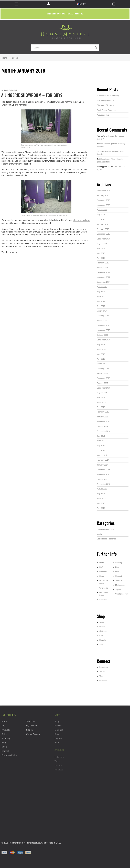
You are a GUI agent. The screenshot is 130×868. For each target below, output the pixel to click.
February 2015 (103, 412)
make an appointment (50, 170)
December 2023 (103, 200)
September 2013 (104, 484)
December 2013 (103, 470)
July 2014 (101, 436)
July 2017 (101, 292)
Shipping (119, 563)
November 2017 (103, 277)
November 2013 (103, 474)
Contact (118, 576)
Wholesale (104, 588)
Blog (117, 567)
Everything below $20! (106, 100)
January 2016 (102, 373)
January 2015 (102, 417)
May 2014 (101, 445)
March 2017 (102, 311)
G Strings (103, 631)
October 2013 (102, 479)
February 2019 (103, 229)
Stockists (103, 600)
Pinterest (103, 681)
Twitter (102, 672)
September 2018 (104, 239)
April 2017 (101, 306)
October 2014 (102, 426)
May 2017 (101, 301)
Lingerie (103, 640)
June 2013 (101, 499)
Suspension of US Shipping (108, 96)
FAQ (101, 567)
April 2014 (101, 450)
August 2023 (102, 210)
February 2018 (103, 263)
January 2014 (102, 465)
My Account (120, 585)
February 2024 (103, 195)
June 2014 (101, 441)
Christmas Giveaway (105, 105)
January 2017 (102, 321)
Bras (101, 636)
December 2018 (103, 234)
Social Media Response (106, 539)
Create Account (122, 594)
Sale (101, 644)
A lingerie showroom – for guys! (32, 95)
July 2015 (101, 397)
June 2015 (101, 402)
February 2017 (103, 316)
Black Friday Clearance (106, 110)
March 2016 (102, 364)
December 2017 (103, 272)
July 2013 (101, 494)
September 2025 (104, 191)
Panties (102, 627)
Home (4, 58)
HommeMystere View (106, 529)
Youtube (103, 676)
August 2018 (102, 244)
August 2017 (102, 287)
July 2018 (101, 248)
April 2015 (101, 407)
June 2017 (101, 296)
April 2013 (101, 508)
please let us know (82, 220)
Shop (101, 622)
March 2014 (102, 455)
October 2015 (102, 383)
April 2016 (101, 359)
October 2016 (102, 335)
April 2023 (101, 219)
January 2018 (102, 268)
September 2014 (104, 431)
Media (99, 534)
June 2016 (101, 349)
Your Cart (119, 580)
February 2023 (103, 224)
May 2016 (101, 354)
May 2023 (101, 215)
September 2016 (104, 340)
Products (103, 572)
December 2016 (103, 325)
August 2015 (102, 393)
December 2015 (103, 378)
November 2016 (103, 330)
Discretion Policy (9, 755)
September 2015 (104, 388)
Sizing (102, 576)
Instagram (104, 667)
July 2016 (101, 345)
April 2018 (101, 258)
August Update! (103, 115)
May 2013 (101, 503)
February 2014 (103, 460)
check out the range (62, 155)
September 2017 (104, 282)
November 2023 (103, 205)
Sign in (118, 589)
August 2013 (102, 489)
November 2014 (103, 422)
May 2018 (101, 253)
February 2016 (103, 369)
